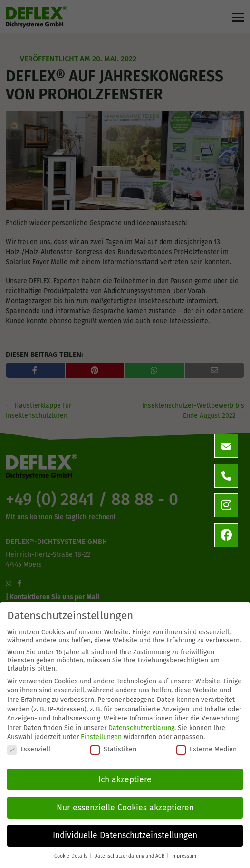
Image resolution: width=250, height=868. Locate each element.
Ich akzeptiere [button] (125, 780)
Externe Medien (207, 749)
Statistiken (113, 749)
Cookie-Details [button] (72, 856)
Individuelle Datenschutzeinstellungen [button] (125, 835)
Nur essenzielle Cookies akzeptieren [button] (125, 808)
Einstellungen (101, 737)
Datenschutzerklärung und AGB (130, 856)
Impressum (184, 856)
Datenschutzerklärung (141, 728)
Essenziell (29, 749)
